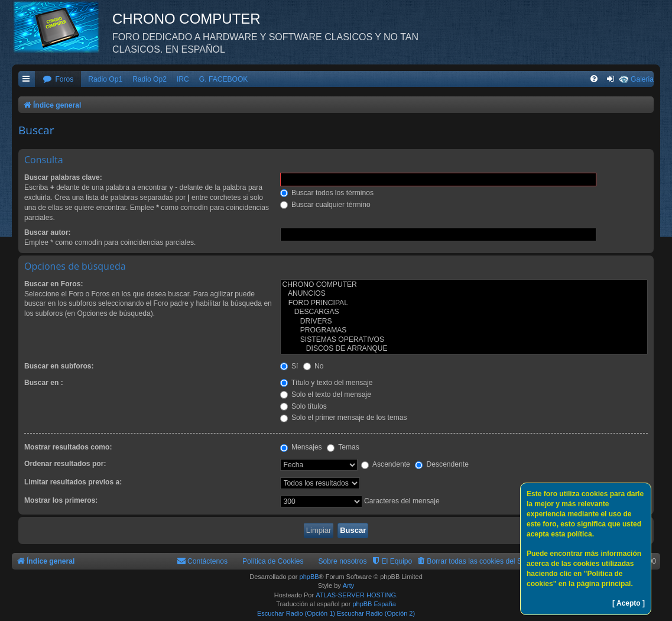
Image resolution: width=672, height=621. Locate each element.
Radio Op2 (150, 79)
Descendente (442, 464)
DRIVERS (464, 322)
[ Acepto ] (629, 603)
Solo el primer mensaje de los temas (344, 418)
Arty (349, 586)
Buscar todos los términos (327, 193)
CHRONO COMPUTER (464, 285)
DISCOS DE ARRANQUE (464, 349)
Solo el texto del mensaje (326, 394)
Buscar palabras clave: (63, 177)
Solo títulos (303, 406)
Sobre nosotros (343, 561)
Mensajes (301, 447)
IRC (183, 79)
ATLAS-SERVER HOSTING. (357, 595)
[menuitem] (58, 80)
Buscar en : (44, 383)
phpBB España (374, 604)
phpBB (309, 577)
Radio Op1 (105, 79)
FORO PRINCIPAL (464, 303)
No (314, 366)
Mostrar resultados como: (68, 447)
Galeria (642, 79)
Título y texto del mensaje (327, 383)
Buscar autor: (48, 232)
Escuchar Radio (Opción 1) (296, 613)
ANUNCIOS (464, 294)
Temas (343, 447)
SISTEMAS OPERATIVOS (464, 340)
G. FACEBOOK (224, 79)
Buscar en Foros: (53, 284)
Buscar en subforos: (59, 366)
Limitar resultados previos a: (73, 482)
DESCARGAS (464, 312)
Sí (289, 366)
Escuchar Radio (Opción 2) (376, 613)
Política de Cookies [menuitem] (273, 561)
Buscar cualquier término (325, 205)
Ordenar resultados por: (65, 464)
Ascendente (386, 464)
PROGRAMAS (464, 331)
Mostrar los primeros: (61, 500)
